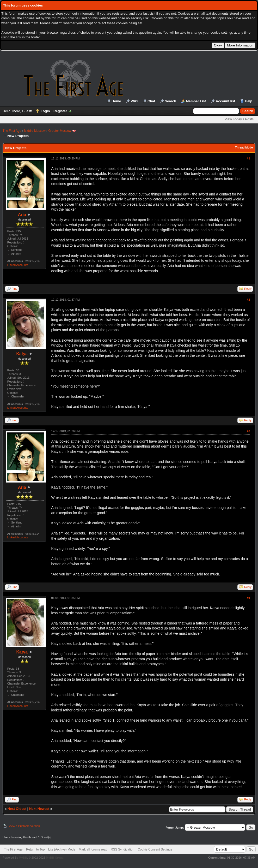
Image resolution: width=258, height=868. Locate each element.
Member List (196, 101)
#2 (248, 300)
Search (171, 101)
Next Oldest (17, 809)
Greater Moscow (60, 131)
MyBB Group (55, 858)
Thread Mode (244, 147)
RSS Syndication (122, 849)
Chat (151, 101)
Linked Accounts (18, 265)
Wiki (134, 101)
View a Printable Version (24, 826)
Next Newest (39, 809)
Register (60, 111)
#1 (248, 158)
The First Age (12, 131)
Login (45, 111)
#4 (248, 598)
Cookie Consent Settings (155, 849)
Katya (22, 354)
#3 (248, 431)
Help (249, 101)
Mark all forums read (93, 849)
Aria (22, 215)
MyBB (23, 858)
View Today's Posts (239, 119)
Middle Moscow (35, 131)
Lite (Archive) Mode (62, 849)
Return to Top (35, 849)
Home (116, 101)
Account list (225, 101)
